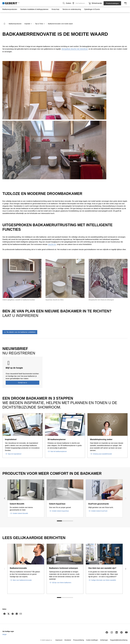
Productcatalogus (112, 3)
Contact (68, 3)
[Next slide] (126, 492)
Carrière (83, 3)
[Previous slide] (4, 492)
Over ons (76, 3)
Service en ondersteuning (72, 9)
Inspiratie (28, 17)
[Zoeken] (91, 3)
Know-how (56, 9)
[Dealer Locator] (95, 3)
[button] (91, 3)
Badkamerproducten (10, 9)
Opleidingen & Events (92, 9)
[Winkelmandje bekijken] (99, 3)
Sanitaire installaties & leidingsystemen (34, 9)
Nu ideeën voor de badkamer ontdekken (19, 326)
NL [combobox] (61, 3)
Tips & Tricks (40, 17)
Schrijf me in (22, 376)
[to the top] (124, 612)
